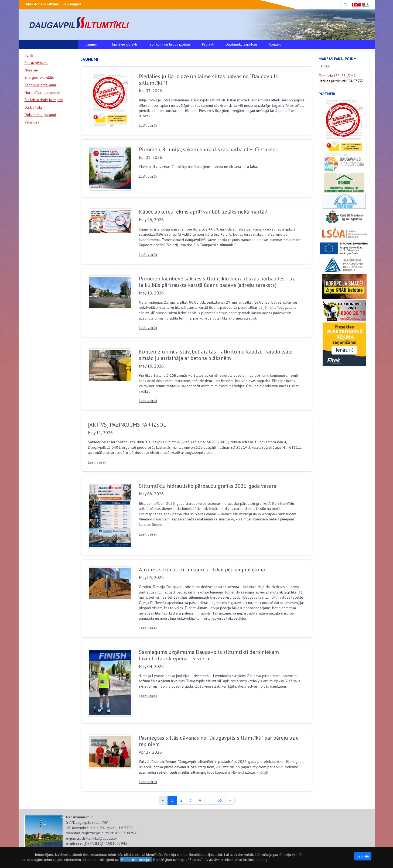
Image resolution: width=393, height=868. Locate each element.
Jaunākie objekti (124, 44)
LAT (356, 5)
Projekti (208, 44)
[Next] (230, 800)
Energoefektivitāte (39, 77)
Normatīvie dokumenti (42, 92)
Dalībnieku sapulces (242, 44)
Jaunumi (93, 44)
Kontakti (275, 44)
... (209, 800)
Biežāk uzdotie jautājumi (44, 100)
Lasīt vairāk (148, 125)
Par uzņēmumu (37, 63)
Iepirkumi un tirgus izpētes (170, 44)
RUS (365, 5)
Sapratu (363, 856)
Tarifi (29, 55)
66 (220, 800)
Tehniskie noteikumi (40, 85)
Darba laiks (33, 107)
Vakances (32, 122)
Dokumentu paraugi (40, 115)
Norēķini (31, 70)
